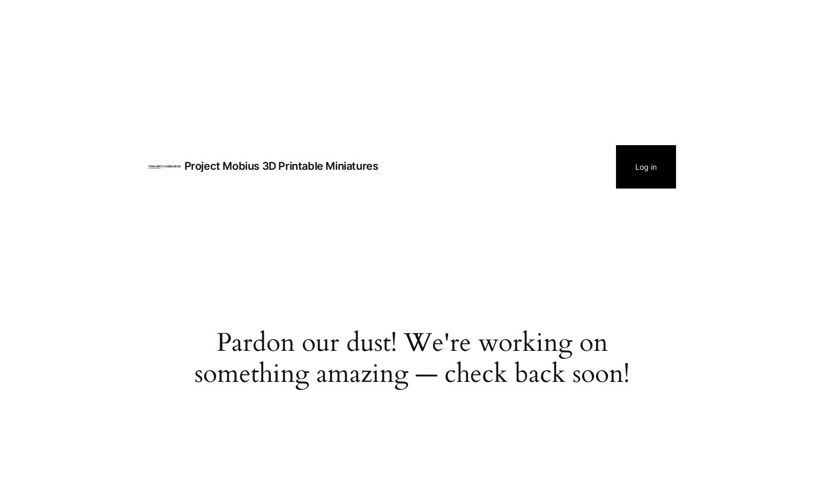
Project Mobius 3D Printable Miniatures (281, 166)
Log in (646, 167)
